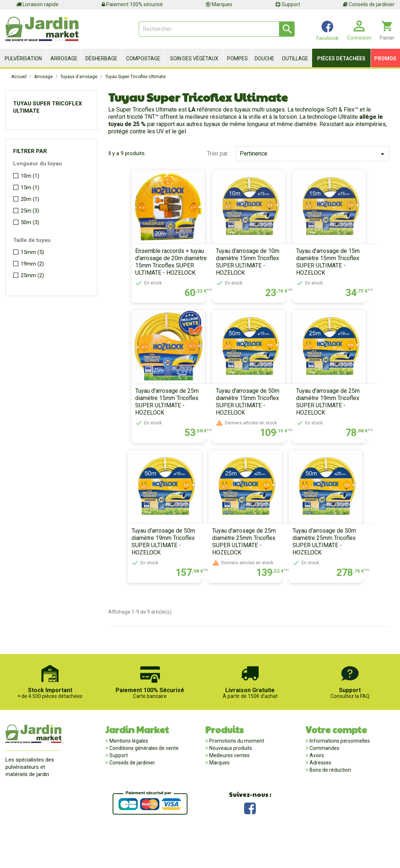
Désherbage (101, 58)
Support (288, 4)
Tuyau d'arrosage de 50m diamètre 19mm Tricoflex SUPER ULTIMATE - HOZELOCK (147, 574)
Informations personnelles (339, 774)
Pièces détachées (341, 58)
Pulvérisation (23, 58)
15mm (32, 252)
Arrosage (64, 58)
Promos (385, 58)
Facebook (250, 840)
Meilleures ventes (229, 788)
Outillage (295, 58)
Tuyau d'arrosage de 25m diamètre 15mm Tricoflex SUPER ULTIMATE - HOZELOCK (151, 423)
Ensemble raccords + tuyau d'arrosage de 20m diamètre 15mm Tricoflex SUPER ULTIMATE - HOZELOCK (155, 272)
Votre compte (336, 762)
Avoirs (316, 788)
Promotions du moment (236, 774)
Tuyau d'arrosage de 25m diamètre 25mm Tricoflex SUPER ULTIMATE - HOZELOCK (239, 574)
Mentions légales (128, 774)
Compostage (143, 58)
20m (30, 199)
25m (30, 211)
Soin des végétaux (194, 58)
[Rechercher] (217, 29)
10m (30, 176)
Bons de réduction (330, 803)
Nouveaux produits (230, 781)
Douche (264, 58)
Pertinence (313, 154)
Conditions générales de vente (144, 781)
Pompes (237, 58)
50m (30, 222)
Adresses (320, 795)
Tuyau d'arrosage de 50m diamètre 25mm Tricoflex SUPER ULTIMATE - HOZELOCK (330, 574)
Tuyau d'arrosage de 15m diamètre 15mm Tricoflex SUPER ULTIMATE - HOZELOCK (333, 272)
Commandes (324, 781)
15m (30, 187)
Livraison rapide (37, 4)
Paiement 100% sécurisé (132, 4)
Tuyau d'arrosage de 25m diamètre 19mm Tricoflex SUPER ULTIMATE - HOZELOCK (333, 423)
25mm (32, 275)
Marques (219, 4)
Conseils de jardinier (369, 4)
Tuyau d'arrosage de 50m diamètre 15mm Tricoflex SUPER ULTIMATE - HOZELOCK (242, 423)
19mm (32, 264)
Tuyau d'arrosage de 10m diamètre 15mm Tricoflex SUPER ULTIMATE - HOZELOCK (242, 272)
